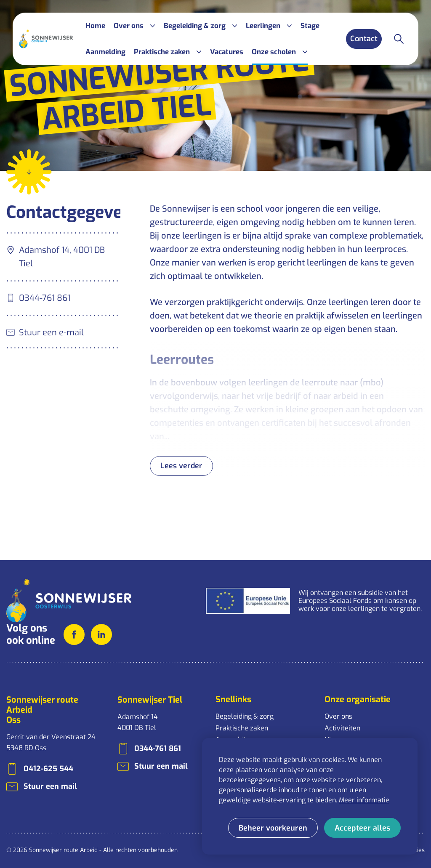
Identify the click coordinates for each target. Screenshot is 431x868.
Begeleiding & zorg (245, 716)
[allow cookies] (362, 828)
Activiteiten (342, 728)
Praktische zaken (242, 728)
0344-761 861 (45, 298)
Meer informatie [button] (364, 800)
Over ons (338, 716)
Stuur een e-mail (51, 333)
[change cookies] (273, 828)
